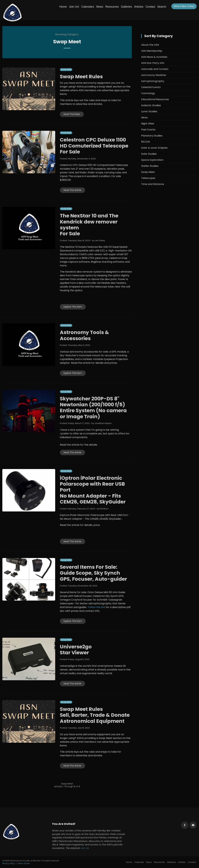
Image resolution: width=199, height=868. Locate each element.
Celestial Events (151, 87)
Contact (150, 7)
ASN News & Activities (154, 57)
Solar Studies (149, 154)
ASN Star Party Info (153, 63)
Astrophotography (153, 81)
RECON (145, 142)
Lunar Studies (149, 111)
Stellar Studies (150, 166)
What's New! (184, 6)
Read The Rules (72, 114)
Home (63, 7)
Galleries (126, 7)
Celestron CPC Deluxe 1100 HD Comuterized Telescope (94, 143)
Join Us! (74, 7)
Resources (112, 7)
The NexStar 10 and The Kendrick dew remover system (89, 222)
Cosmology (148, 93)
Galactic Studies (151, 105)
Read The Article (72, 190)
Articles (139, 7)
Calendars (88, 7)
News (100, 7)
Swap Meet (66, 69)
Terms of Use (23, 863)
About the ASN (150, 45)
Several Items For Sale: (89, 567)
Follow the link (96, 607)
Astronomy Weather (154, 75)
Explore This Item (73, 307)
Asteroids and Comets (155, 69)
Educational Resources (155, 99)
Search (162, 7)
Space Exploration (152, 160)
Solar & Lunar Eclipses (154, 148)
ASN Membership (152, 51)
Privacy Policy (9, 863)
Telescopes (148, 178)
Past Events (148, 130)
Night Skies (148, 124)
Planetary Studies (152, 136)
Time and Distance (153, 184)
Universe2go (76, 647)
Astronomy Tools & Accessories (84, 335)
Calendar (139, 862)
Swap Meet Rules (81, 76)
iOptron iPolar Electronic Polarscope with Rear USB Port (92, 484)
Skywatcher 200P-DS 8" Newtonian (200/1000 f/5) (92, 402)
